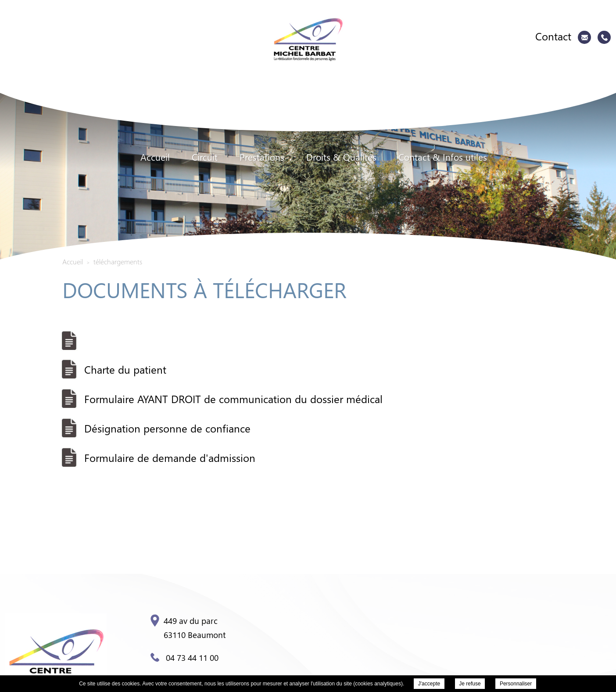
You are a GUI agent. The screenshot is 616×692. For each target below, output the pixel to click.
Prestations (262, 157)
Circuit (205, 157)
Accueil (155, 157)
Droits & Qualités (341, 157)
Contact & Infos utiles (443, 157)
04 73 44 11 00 (184, 657)
